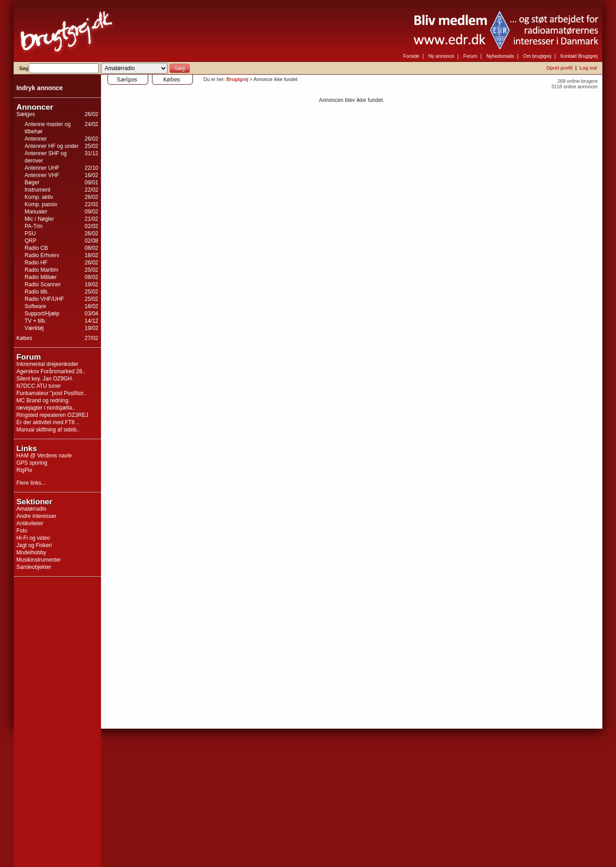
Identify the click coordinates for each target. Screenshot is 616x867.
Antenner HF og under (52, 146)
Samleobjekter (34, 567)
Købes (24, 338)
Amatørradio (31, 509)
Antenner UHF (42, 168)
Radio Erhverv (42, 255)
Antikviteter (30, 523)
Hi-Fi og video (33, 538)
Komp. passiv (41, 204)
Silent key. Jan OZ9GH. (45, 379)
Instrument (38, 190)
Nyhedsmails (500, 56)
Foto (22, 531)
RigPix (24, 470)
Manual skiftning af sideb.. (48, 430)
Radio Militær (41, 277)
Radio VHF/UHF (44, 299)
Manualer (36, 212)
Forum (470, 56)
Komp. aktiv (39, 197)
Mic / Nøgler (39, 219)
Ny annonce (442, 56)
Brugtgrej (237, 79)
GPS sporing (32, 463)
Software (35, 306)
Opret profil (560, 68)
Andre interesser (36, 516)
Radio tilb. (37, 292)
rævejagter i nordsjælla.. (46, 408)
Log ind (588, 68)
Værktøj (34, 328)
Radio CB (36, 248)
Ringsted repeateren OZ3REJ (52, 415)
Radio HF (36, 263)
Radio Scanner (43, 284)
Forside (411, 56)
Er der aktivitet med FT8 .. (48, 422)
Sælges (26, 114)
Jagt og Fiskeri (34, 545)
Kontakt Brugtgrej (579, 56)
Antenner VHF (42, 175)
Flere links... (31, 483)
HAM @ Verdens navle (44, 456)
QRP (30, 241)
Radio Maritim (41, 270)
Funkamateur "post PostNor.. (51, 393)
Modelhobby (31, 553)
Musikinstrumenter (39, 560)
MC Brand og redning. (43, 401)
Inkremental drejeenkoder (47, 364)
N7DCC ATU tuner (39, 386)
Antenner (36, 139)
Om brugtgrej (537, 56)
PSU (30, 233)
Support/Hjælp (42, 314)
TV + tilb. (35, 321)
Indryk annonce (40, 88)
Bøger (32, 183)
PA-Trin (33, 226)
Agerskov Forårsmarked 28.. (51, 371)
